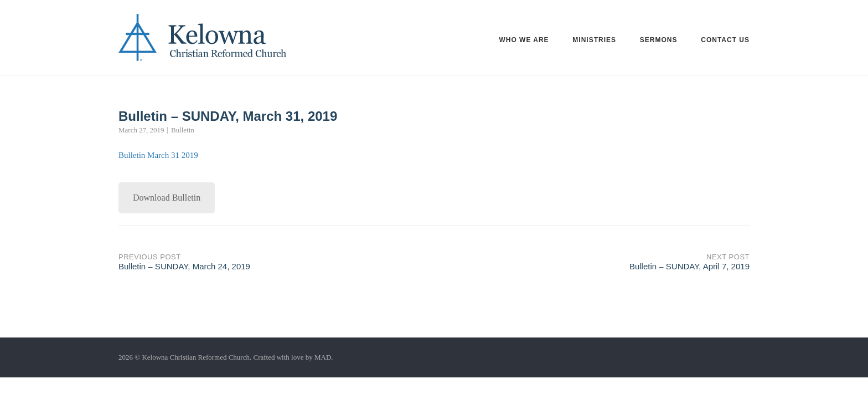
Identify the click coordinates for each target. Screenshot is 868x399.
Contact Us (725, 40)
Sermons (659, 40)
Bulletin (183, 130)
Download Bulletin (167, 198)
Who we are (524, 40)
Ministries (594, 40)
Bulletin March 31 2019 (158, 155)
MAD (323, 357)
